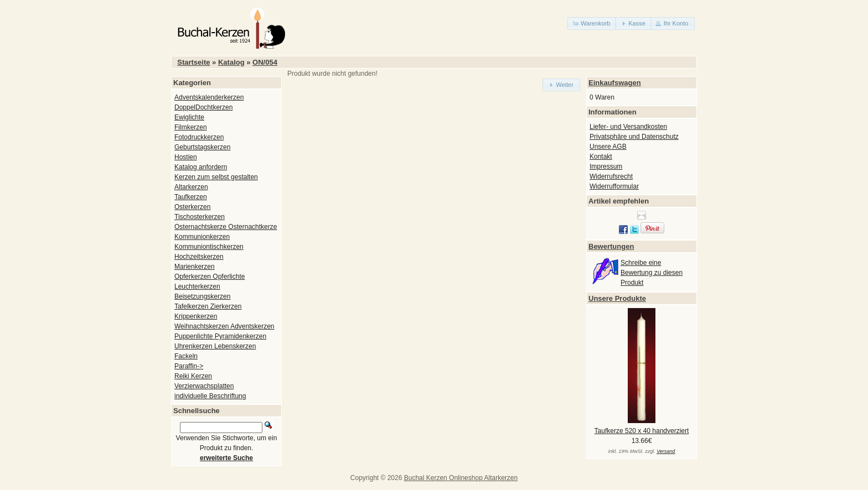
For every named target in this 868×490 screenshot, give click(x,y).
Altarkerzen (191, 187)
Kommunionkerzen (202, 237)
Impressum (606, 166)
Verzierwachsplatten (204, 386)
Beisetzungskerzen (202, 296)
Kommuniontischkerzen (209, 247)
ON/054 (265, 62)
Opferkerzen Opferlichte (210, 277)
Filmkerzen (191, 127)
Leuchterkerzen (197, 286)
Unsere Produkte (617, 298)
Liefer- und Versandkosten (628, 127)
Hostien (186, 157)
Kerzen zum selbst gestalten (216, 177)
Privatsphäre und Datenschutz (634, 137)
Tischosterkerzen (200, 217)
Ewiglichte (189, 117)
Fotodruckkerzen (199, 137)
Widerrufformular (614, 186)
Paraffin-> (189, 366)
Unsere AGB (608, 147)
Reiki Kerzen (193, 376)
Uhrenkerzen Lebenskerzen (215, 346)
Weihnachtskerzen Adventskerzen (224, 326)
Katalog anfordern (201, 167)
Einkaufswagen (615, 83)
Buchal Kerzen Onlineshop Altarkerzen (461, 478)
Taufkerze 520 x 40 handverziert (642, 431)
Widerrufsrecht (611, 176)
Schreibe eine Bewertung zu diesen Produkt (652, 273)
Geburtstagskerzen (202, 147)
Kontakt (601, 157)
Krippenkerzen (196, 316)
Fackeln (186, 356)
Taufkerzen (191, 197)
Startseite (193, 62)
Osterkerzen (192, 207)
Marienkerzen (195, 267)
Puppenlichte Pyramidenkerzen (220, 336)
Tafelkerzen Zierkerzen (208, 306)
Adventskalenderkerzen (209, 97)
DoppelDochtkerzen (203, 107)
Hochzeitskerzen (199, 257)
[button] (592, 24)
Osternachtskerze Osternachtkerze (226, 227)
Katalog (231, 62)
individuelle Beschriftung (210, 396)
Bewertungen (611, 246)
